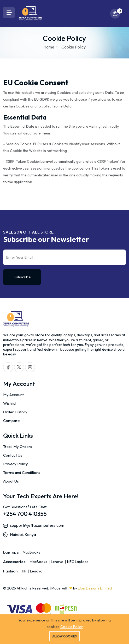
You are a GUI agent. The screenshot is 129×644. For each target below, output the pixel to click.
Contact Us (13, 455)
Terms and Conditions (22, 472)
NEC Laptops (77, 562)
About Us (11, 481)
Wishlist (10, 403)
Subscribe (22, 277)
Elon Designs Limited (95, 588)
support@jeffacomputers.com (37, 525)
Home (49, 47)
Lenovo (57, 562)
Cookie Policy (72, 627)
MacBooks (31, 552)
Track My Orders (18, 447)
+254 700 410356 (25, 514)
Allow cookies (64, 636)
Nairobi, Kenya (23, 534)
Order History (15, 412)
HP (25, 571)
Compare (11, 421)
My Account (13, 395)
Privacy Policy (16, 464)
